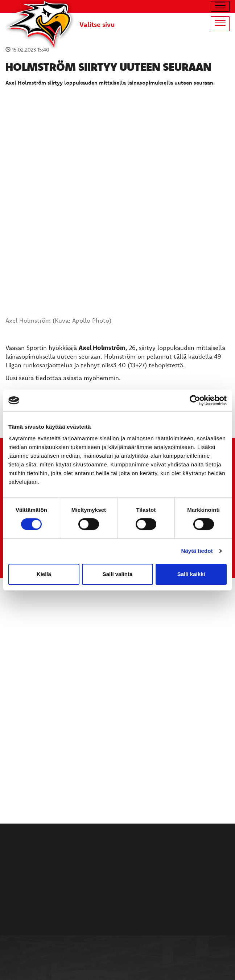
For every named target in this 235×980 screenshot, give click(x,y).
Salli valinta (118, 574)
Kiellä (44, 574)
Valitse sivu (97, 24)
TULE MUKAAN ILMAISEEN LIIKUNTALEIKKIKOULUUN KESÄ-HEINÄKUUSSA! (117, 381)
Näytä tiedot (197, 551)
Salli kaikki (191, 574)
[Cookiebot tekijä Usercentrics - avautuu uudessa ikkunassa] (195, 400)
